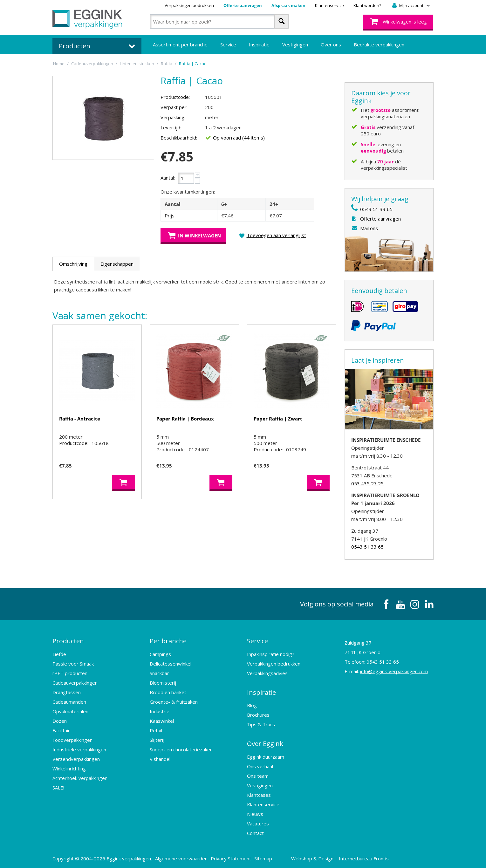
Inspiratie (259, 44)
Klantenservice (329, 5)
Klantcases (259, 793)
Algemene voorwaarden (181, 857)
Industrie (160, 711)
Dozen (60, 720)
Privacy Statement (231, 857)
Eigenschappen (117, 264)
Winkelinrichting (69, 768)
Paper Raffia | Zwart (278, 419)
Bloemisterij (163, 682)
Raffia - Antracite (80, 419)
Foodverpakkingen (72, 739)
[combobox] (219, 21)
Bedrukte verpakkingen (379, 44)
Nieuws (255, 812)
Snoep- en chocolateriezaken (181, 749)
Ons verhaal (260, 765)
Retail (156, 730)
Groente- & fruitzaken (174, 701)
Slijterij (157, 739)
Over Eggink (265, 742)
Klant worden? (367, 5)
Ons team (258, 774)
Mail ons (369, 228)
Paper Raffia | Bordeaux (185, 419)
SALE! (58, 787)
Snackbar (159, 673)
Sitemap (263, 857)
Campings (160, 653)
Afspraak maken (288, 5)
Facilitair (61, 730)
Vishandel (160, 758)
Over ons (331, 44)
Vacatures (258, 822)
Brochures (258, 714)
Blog (252, 704)
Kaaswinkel (162, 720)
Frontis (381, 857)
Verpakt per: (174, 107)
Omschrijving (73, 264)
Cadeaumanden (69, 701)
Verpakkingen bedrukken (189, 5)
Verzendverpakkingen (76, 758)
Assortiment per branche (180, 44)
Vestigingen (295, 44)
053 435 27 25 (367, 483)
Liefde (59, 653)
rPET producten (70, 673)
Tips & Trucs (261, 723)
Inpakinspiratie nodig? (271, 653)
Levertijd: (171, 127)
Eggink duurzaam (266, 755)
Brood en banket (168, 692)
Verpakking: (173, 117)
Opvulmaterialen (70, 711)
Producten (68, 641)
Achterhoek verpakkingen (80, 777)
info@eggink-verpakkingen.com (394, 671)
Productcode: (175, 97)
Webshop (302, 857)
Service (228, 44)
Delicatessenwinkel (171, 663)
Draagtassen (67, 692)
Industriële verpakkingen (79, 749)
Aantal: (168, 178)
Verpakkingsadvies (267, 673)
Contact (255, 831)
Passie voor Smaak (73, 663)
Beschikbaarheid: (179, 138)
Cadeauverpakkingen (75, 682)
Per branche (168, 641)
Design (326, 857)
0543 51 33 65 (376, 209)
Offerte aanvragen (243, 5)
